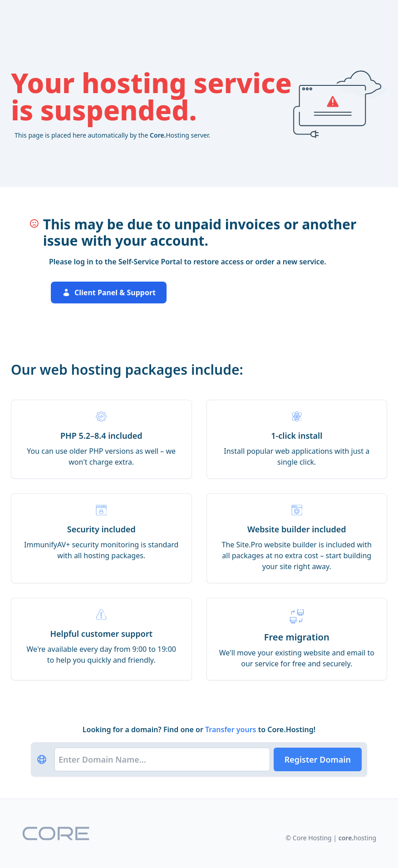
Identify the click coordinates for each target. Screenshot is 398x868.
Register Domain (318, 759)
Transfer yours (232, 729)
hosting (357, 838)
